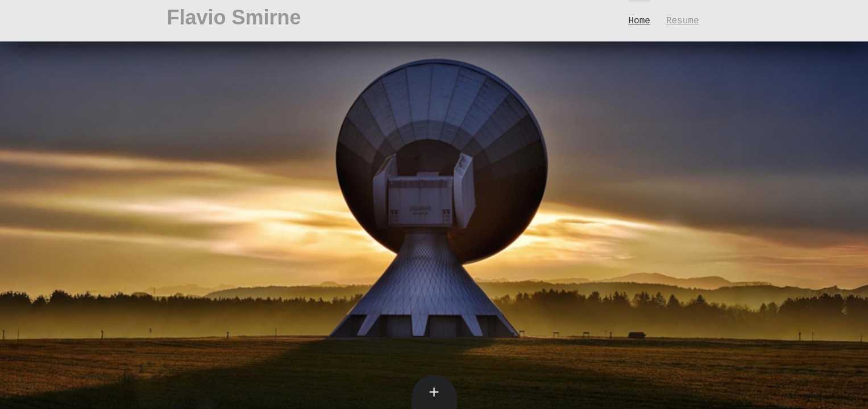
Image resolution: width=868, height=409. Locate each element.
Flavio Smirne (234, 17)
